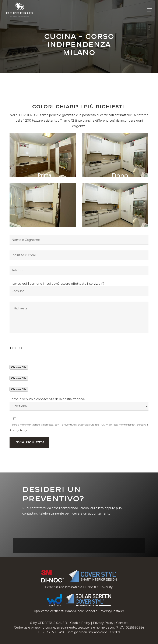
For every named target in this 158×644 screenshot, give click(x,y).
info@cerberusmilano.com (88, 632)
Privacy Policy (18, 430)
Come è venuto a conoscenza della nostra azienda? (48, 399)
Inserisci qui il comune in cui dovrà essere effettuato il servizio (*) (79, 308)
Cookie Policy (80, 623)
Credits (115, 632)
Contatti (122, 623)
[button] (150, 10)
